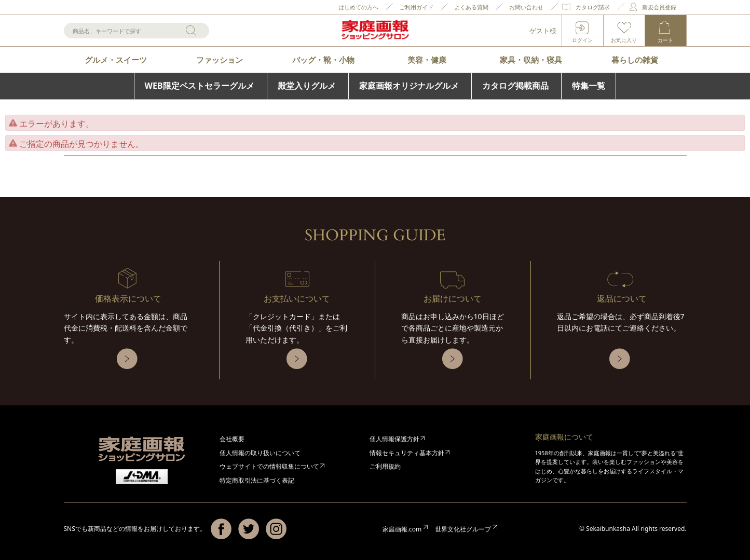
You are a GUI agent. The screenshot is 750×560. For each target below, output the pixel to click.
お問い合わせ (526, 7)
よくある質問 (471, 7)
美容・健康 (427, 60)
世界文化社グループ (463, 529)
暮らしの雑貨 (635, 60)
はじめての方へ (358, 7)
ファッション (220, 60)
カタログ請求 (593, 7)
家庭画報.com (402, 529)
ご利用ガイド (416, 7)
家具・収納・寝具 (531, 60)
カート (665, 40)
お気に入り (624, 40)
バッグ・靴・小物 (323, 60)
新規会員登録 (659, 7)
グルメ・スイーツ (116, 60)
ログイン (582, 40)
